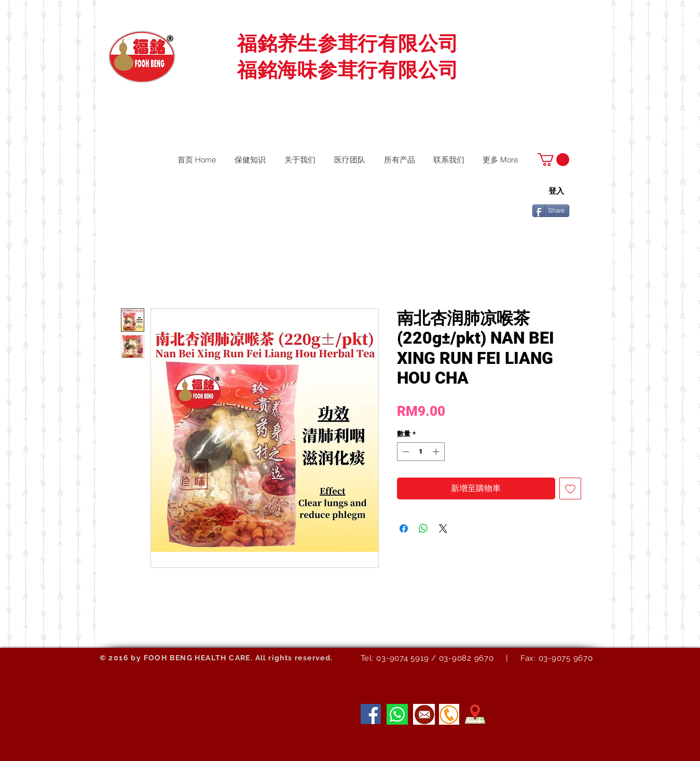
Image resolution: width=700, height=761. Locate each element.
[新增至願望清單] (570, 488)
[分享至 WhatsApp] (423, 528)
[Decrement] (405, 452)
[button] (553, 160)
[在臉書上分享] (404, 528)
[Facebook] (371, 714)
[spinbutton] (421, 452)
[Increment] (437, 452)
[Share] (551, 211)
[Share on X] (443, 528)
